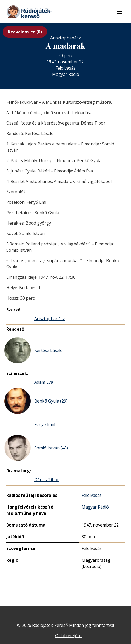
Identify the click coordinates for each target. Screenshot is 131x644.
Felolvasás (65, 68)
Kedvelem (25, 32)
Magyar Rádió (66, 74)
